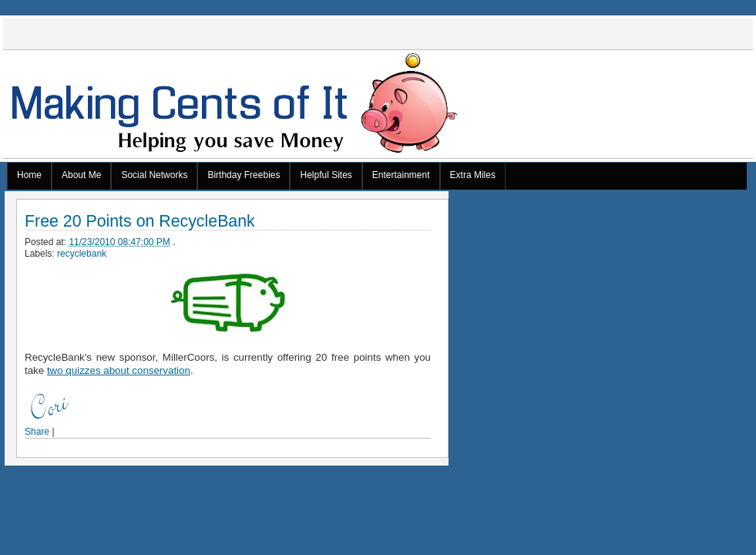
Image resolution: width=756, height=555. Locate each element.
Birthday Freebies (244, 175)
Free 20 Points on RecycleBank (140, 222)
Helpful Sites (326, 175)
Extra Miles (473, 175)
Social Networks (154, 175)
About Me (81, 175)
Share (37, 432)
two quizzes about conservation (119, 370)
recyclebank (82, 254)
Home (29, 175)
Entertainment (401, 175)
